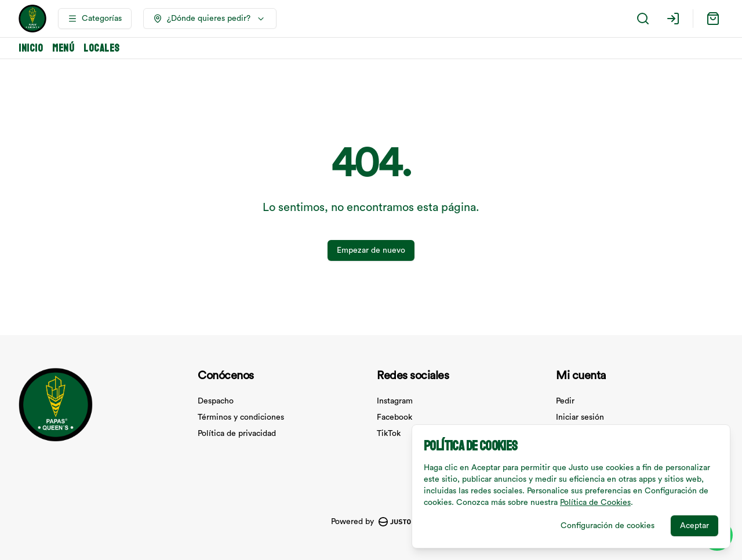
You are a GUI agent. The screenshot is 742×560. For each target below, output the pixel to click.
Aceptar (694, 526)
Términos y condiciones (241, 417)
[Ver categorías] (95, 19)
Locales (102, 48)
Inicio (31, 48)
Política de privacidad (237, 434)
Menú (63, 48)
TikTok (389, 434)
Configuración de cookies (608, 526)
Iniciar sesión (580, 417)
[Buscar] (643, 19)
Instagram (395, 401)
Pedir (565, 401)
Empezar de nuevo (371, 250)
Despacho (216, 401)
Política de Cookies (595, 503)
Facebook (394, 417)
